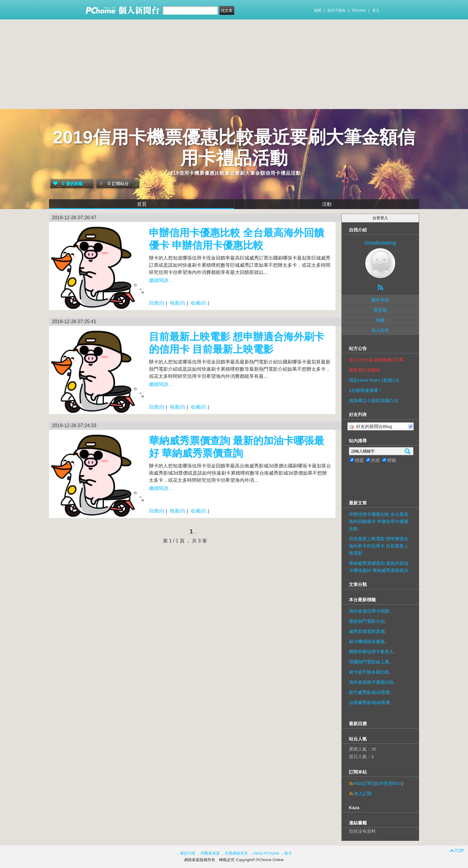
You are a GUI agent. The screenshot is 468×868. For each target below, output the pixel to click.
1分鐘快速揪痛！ (366, 390)
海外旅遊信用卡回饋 (369, 611)
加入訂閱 (363, 793)
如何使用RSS (388, 783)
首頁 (142, 204)
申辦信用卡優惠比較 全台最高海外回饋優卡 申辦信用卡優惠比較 (379, 521)
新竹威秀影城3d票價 (369, 692)
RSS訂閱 (363, 783)
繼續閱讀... (160, 280)
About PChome (266, 853)
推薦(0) (178, 303)
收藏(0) (198, 303)
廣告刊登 (188, 853)
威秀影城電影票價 (367, 631)
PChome (359, 10)
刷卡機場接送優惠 (367, 641)
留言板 (380, 310)
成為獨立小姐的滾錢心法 (374, 400)
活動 (327, 204)
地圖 (380, 320)
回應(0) (157, 303)
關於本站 (380, 300)
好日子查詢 (336, 10)
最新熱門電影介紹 (367, 621)
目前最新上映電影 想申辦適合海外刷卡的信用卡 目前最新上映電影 (379, 546)
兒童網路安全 (236, 853)
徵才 (288, 853)
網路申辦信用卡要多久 (371, 652)
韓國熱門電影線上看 (369, 662)
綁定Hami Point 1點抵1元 (374, 380)
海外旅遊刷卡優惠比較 (371, 682)
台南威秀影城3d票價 (369, 702)
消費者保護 (210, 853)
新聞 (318, 10)
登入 (376, 10)
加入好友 (380, 330)
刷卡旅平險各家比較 (369, 672)
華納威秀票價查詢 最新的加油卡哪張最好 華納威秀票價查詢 (379, 567)
